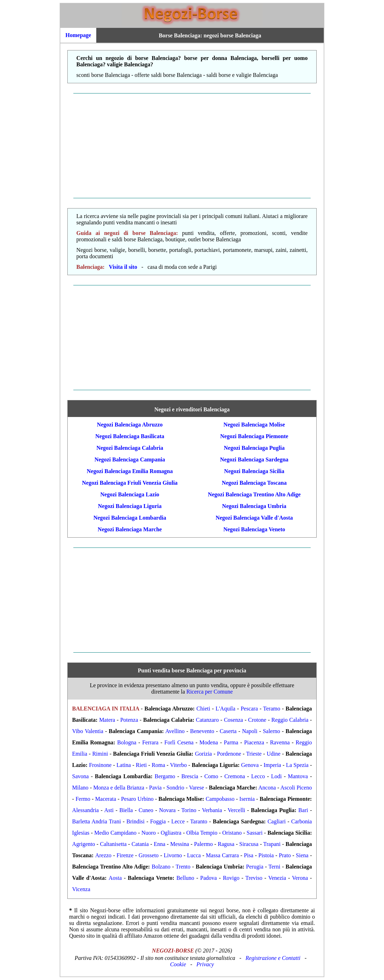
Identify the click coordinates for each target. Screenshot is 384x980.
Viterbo (178, 765)
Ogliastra (171, 833)
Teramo (272, 709)
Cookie (178, 964)
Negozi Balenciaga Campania (130, 459)
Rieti (141, 765)
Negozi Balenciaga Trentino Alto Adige (254, 494)
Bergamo (165, 776)
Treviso (254, 878)
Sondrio (175, 788)
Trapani (272, 844)
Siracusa (249, 844)
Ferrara (150, 742)
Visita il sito (123, 267)
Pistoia (266, 855)
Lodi (276, 776)
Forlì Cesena (179, 742)
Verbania (212, 810)
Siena (302, 855)
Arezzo (103, 855)
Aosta (115, 878)
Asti (109, 810)
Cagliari (277, 821)
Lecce (178, 821)
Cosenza (233, 720)
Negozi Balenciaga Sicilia (254, 471)
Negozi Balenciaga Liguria (130, 506)
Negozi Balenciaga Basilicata (130, 436)
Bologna (127, 742)
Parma (231, 742)
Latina (124, 765)
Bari (303, 810)
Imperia (272, 765)
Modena (209, 742)
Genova (250, 765)
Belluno (185, 878)
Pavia (156, 788)
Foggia (158, 821)
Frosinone (100, 765)
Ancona (267, 788)
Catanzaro (208, 720)
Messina (180, 844)
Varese (197, 788)
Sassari (254, 833)
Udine (273, 754)
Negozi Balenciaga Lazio (130, 494)
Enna (160, 844)
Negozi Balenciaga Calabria (130, 448)
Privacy (205, 964)
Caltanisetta (113, 844)
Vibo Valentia (88, 731)
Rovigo (231, 878)
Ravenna (280, 742)
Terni (274, 867)
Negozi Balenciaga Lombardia (130, 518)
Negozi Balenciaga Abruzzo (130, 425)
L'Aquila (225, 709)
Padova (209, 878)
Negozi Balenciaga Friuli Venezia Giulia (130, 483)
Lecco (258, 776)
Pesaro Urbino (137, 799)
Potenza (129, 720)
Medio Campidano (115, 833)
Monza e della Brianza (119, 788)
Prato (285, 855)
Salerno (271, 731)
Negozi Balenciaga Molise (254, 425)
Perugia (255, 867)
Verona (300, 878)
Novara (167, 810)
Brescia (190, 776)
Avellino (175, 731)
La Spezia (297, 765)
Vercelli (237, 810)
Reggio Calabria (290, 720)
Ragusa (226, 844)
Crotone (257, 720)
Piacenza (254, 742)
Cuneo (146, 810)
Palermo (203, 844)
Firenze (125, 855)
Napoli (250, 731)
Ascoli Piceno (296, 788)
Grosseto (149, 855)
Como (211, 776)
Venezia (277, 878)
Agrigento (84, 844)
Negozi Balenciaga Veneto (254, 529)
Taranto (199, 821)
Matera (107, 720)
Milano (80, 788)
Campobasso (220, 799)
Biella (126, 810)
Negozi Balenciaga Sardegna (254, 459)
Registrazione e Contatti (273, 958)
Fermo (83, 799)
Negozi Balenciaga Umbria (254, 506)
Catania (140, 844)
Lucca (194, 855)
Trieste (254, 754)
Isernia (247, 799)
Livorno (173, 855)
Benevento (202, 731)
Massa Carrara (222, 855)
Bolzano (161, 867)
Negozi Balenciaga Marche (130, 529)
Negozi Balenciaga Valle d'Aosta (254, 518)
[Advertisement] (192, 146)
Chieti (203, 709)
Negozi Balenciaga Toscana (254, 483)
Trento (183, 867)
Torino (189, 810)
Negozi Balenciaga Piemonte (254, 436)
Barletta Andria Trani (97, 821)
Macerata (106, 799)
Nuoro (149, 833)
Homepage (78, 35)
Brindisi (135, 821)
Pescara (249, 709)
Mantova (298, 776)
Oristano (232, 833)
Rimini (100, 754)
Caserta (228, 731)
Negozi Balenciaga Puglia (254, 448)
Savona (81, 776)
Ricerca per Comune (210, 692)
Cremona (235, 776)
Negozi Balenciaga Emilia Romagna (130, 471)
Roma (158, 765)
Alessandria (86, 810)
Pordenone (229, 754)
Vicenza (81, 889)
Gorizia (203, 754)
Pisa (249, 855)
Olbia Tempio (202, 833)
